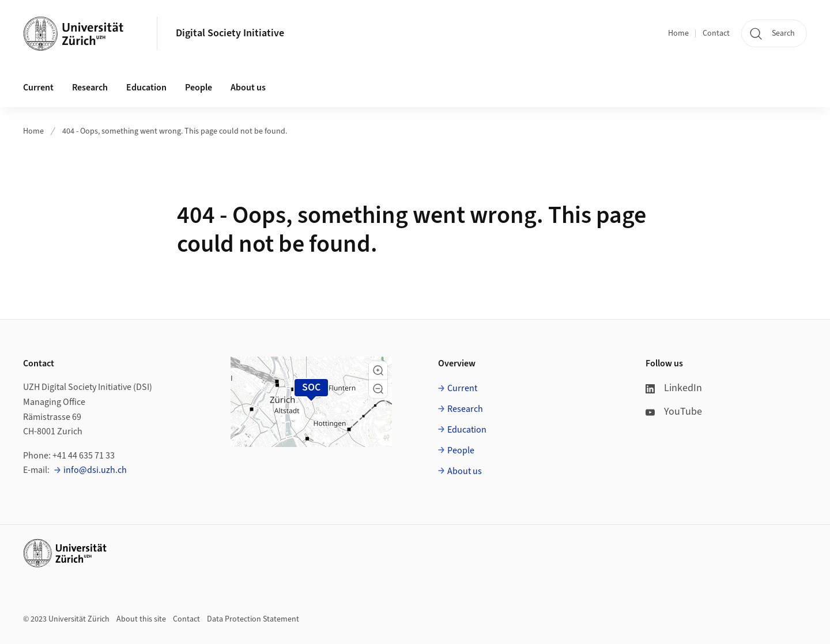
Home (678, 33)
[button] (378, 370)
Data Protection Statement (253, 619)
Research (465, 409)
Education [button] (146, 88)
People (461, 450)
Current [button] (38, 88)
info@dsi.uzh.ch (95, 470)
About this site (141, 619)
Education (467, 430)
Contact (716, 33)
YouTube (674, 412)
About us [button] (248, 88)
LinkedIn (674, 388)
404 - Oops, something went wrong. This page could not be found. (175, 131)
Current (462, 388)
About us (465, 471)
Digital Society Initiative (230, 33)
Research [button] (90, 88)
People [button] (199, 88)
